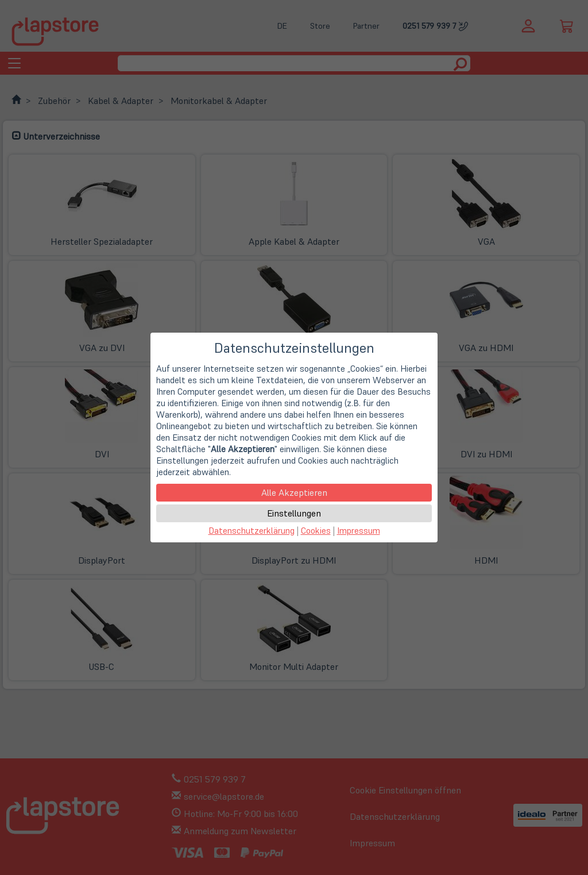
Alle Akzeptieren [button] (294, 492)
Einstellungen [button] (294, 513)
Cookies (316, 531)
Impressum (359, 531)
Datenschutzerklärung (252, 531)
